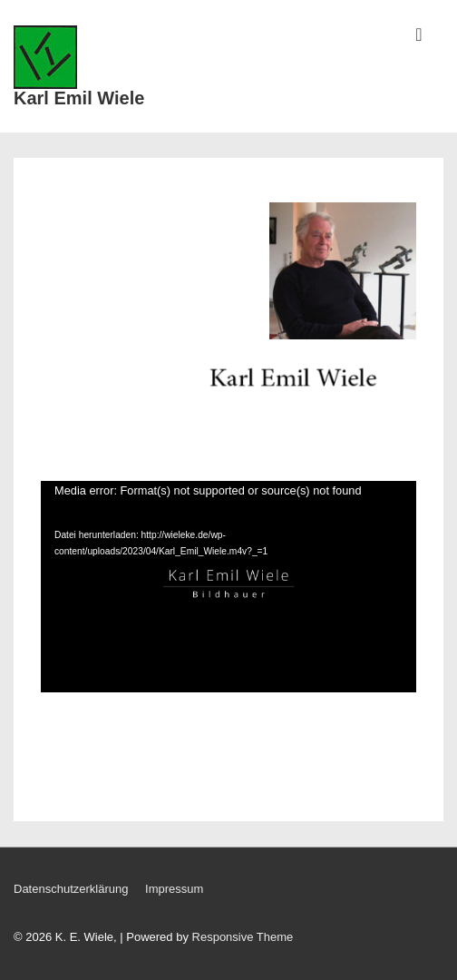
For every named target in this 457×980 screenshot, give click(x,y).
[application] (228, 587)
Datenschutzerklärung (71, 889)
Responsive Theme (243, 937)
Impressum (174, 889)
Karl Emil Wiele (79, 98)
